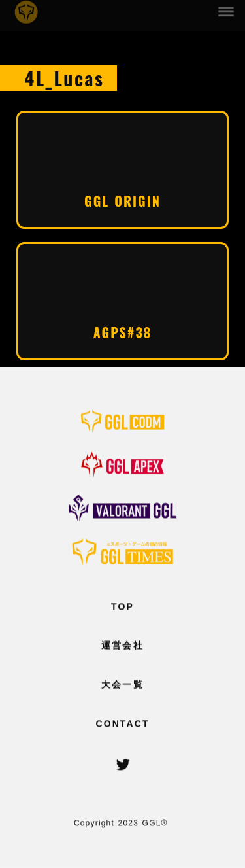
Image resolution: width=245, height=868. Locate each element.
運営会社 (122, 646)
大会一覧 (122, 685)
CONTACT (122, 723)
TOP (122, 606)
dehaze (227, 10)
